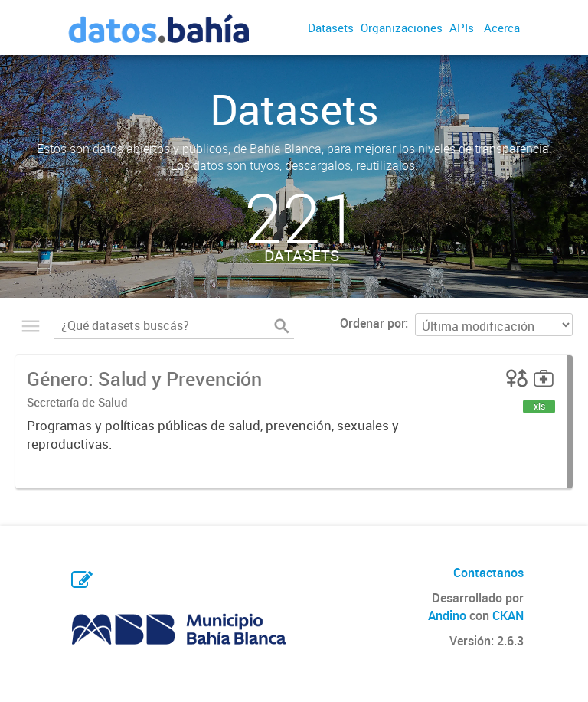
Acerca (502, 28)
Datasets (331, 28)
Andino (447, 615)
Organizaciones (402, 28)
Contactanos (488, 573)
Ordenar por (372, 323)
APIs (462, 28)
